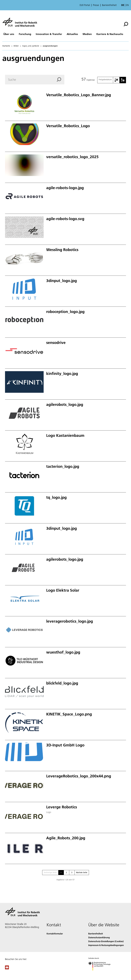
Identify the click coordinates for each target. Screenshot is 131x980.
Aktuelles (72, 34)
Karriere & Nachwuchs (110, 34)
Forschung (25, 34)
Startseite (6, 46)
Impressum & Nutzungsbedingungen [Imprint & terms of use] (106, 945)
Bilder (16, 46)
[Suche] (126, 24)
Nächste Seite (82, 872)
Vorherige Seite (50, 872)
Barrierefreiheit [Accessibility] (96, 934)
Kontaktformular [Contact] (55, 934)
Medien (87, 34)
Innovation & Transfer (49, 34)
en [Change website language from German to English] (127, 5)
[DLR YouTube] (7, 969)
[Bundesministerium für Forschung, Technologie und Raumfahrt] (101, 973)
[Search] (35, 80)
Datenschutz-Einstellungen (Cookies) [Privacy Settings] (106, 941)
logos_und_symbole (31, 46)
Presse (96, 5)
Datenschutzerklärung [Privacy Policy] (99, 937)
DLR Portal (85, 5)
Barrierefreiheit (109, 5)
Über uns (9, 34)
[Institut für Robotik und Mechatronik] (20, 22)
